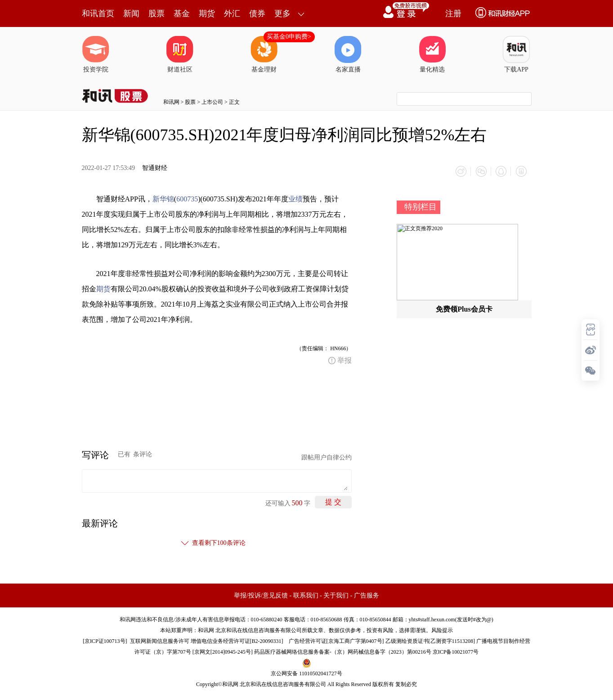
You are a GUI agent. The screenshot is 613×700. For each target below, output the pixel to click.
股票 (157, 13)
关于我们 (336, 595)
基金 (182, 13)
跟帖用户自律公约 (327, 457)
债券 (257, 13)
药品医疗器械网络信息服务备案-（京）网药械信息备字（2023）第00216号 (343, 651)
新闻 (131, 13)
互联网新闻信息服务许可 (160, 641)
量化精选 (432, 54)
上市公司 (212, 102)
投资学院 (96, 54)
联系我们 (306, 595)
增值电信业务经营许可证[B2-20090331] (237, 641)
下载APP (516, 54)
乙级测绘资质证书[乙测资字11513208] (430, 641)
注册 (453, 13)
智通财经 (155, 168)
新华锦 (163, 198)
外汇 (232, 13)
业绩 (295, 198)
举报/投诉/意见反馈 (261, 595)
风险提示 (442, 630)
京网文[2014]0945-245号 (223, 651)
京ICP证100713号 (105, 641)
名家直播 (348, 54)
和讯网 (171, 102)
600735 (187, 198)
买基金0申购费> (289, 37)
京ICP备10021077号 (456, 651)
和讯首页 (98, 13)
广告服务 (367, 595)
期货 (207, 13)
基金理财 (264, 54)
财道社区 (180, 54)
